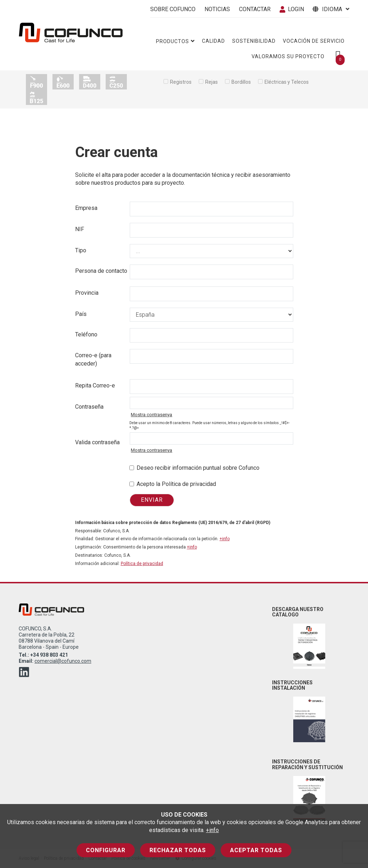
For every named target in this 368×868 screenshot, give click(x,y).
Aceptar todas (256, 850)
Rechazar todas (178, 850)
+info (212, 830)
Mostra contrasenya (151, 415)
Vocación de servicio (314, 41)
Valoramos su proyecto (288, 56)
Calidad (213, 41)
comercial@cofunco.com (63, 661)
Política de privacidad (142, 564)
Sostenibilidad (254, 41)
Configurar (106, 850)
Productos (175, 41)
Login (292, 9)
